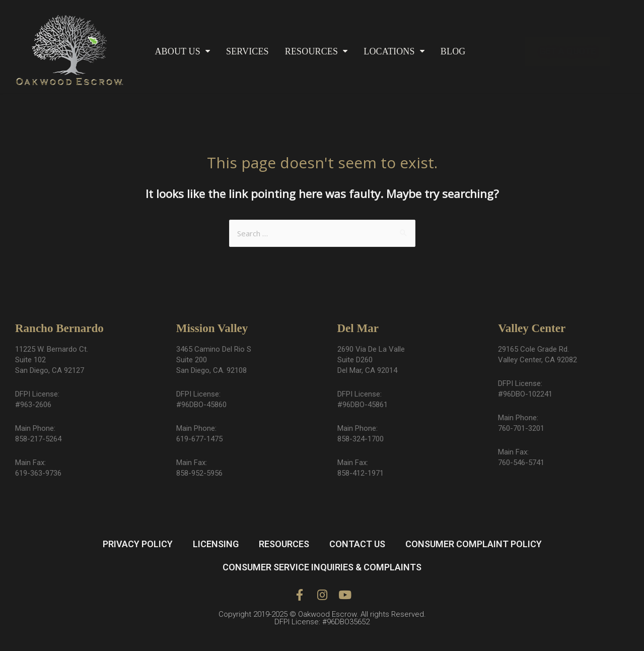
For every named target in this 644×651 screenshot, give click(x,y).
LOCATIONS (394, 51)
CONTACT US (357, 544)
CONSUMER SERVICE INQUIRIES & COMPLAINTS (322, 567)
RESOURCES (316, 51)
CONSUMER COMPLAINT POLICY (474, 544)
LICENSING (216, 544)
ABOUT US (182, 51)
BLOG (453, 51)
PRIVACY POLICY (138, 544)
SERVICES (247, 51)
